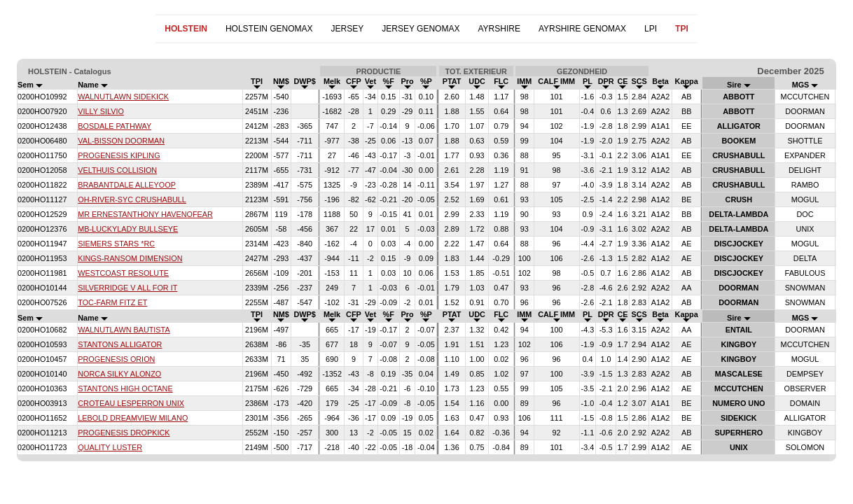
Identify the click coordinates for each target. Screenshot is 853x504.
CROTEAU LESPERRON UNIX (131, 403)
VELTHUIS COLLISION (117, 170)
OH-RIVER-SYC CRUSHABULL (132, 199)
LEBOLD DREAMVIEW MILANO (133, 418)
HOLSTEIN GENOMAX (269, 29)
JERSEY (348, 29)
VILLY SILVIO (101, 111)
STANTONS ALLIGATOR (120, 344)
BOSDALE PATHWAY (115, 126)
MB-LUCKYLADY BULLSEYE (128, 229)
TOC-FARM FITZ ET (112, 302)
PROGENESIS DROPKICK (124, 433)
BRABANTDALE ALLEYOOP (127, 185)
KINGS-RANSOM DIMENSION (130, 258)
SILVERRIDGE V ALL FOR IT (127, 288)
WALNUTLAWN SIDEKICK (123, 97)
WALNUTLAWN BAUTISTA (124, 330)
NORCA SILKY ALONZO (119, 374)
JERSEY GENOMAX (421, 29)
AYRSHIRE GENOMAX (582, 29)
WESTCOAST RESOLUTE (123, 273)
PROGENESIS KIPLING (119, 155)
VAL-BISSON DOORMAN (121, 141)
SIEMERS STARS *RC (116, 244)
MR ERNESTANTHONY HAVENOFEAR (145, 214)
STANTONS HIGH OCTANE (125, 388)
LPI (651, 29)
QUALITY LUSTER (110, 447)
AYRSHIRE (499, 29)
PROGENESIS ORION (116, 359)
